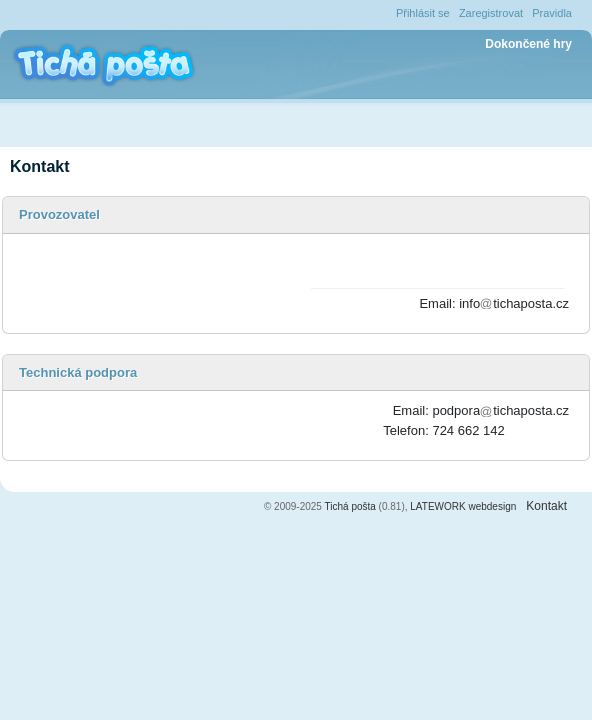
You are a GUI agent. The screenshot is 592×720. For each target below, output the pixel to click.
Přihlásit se (423, 13)
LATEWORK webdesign (463, 506)
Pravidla (552, 13)
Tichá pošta (350, 506)
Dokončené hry (528, 44)
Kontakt (546, 506)
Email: (437, 303)
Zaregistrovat (491, 13)
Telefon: (406, 430)
